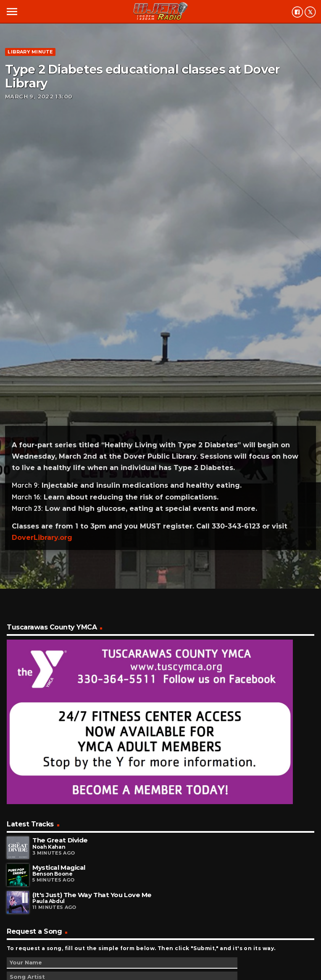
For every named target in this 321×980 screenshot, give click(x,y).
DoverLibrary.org (42, 538)
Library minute (30, 52)
